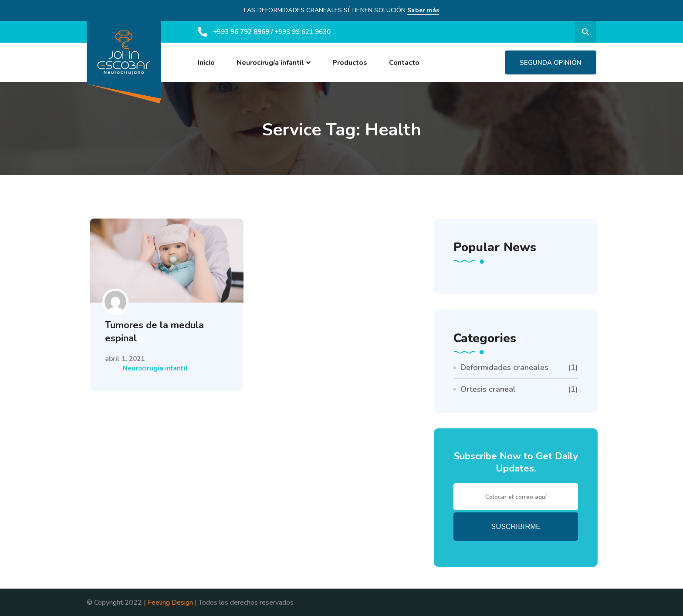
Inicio (206, 63)
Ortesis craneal (488, 389)
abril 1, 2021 (125, 359)
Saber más (423, 10)
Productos (350, 63)
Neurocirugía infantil (270, 63)
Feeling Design (170, 603)
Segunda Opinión (551, 63)
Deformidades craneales (504, 367)
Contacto (404, 63)
